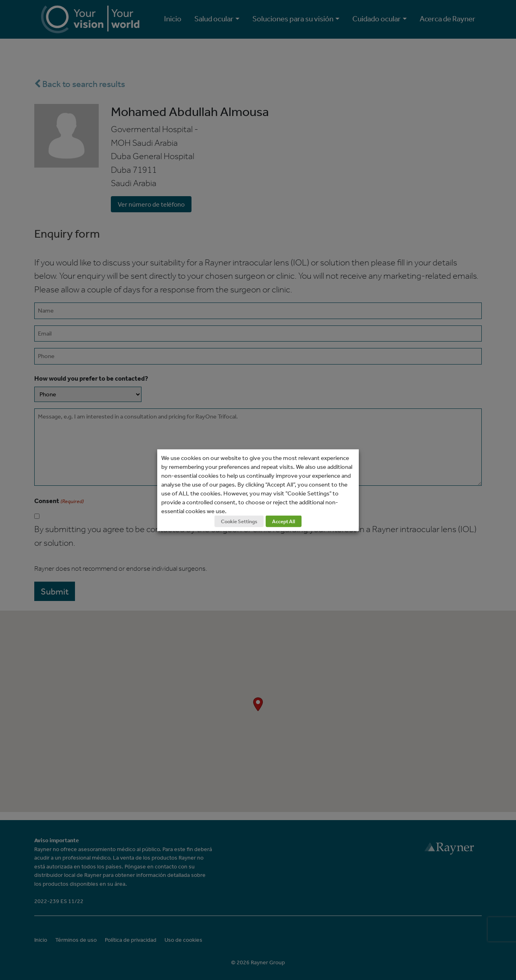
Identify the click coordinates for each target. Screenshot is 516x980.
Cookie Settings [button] (239, 521)
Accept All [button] (284, 521)
